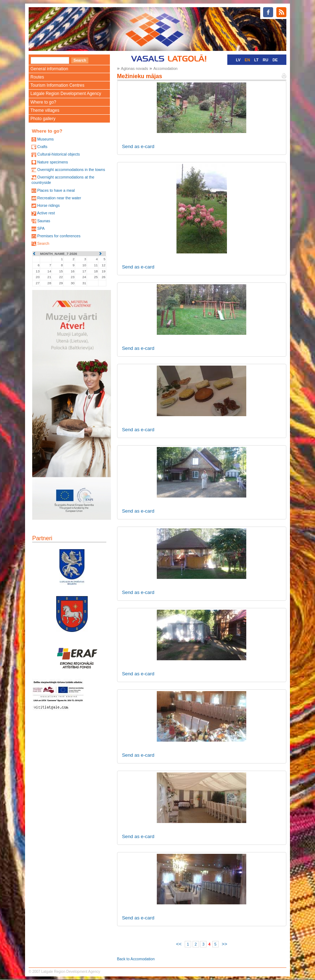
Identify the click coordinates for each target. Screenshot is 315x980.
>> (224, 944)
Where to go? (43, 102)
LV (238, 60)
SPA (41, 228)
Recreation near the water (59, 198)
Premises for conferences (59, 236)
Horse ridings (49, 205)
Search (43, 243)
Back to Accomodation (136, 959)
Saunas (44, 221)
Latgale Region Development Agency (66, 94)
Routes (37, 77)
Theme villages (45, 110)
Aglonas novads (135, 68)
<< (179, 944)
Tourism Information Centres (57, 85)
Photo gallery (43, 119)
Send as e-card (138, 146)
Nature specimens (53, 162)
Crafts (42, 147)
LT (256, 60)
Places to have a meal (56, 190)
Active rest (46, 213)
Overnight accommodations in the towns (71, 170)
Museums (45, 139)
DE (275, 60)
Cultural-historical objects (59, 154)
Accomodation (165, 68)
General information (49, 69)
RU (265, 60)
